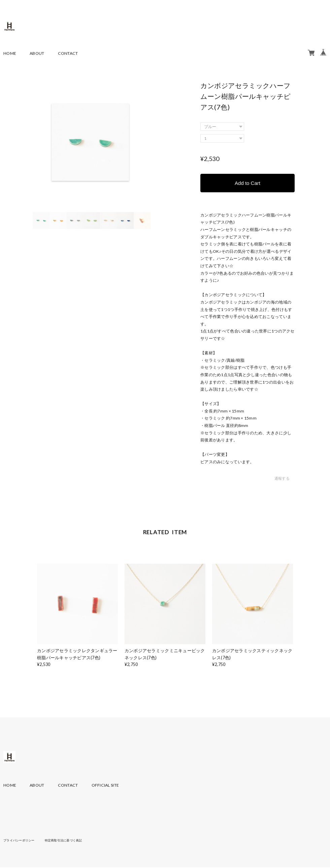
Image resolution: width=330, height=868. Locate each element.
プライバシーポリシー (21, 840)
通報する (282, 479)
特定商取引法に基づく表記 (69, 840)
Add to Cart (247, 183)
